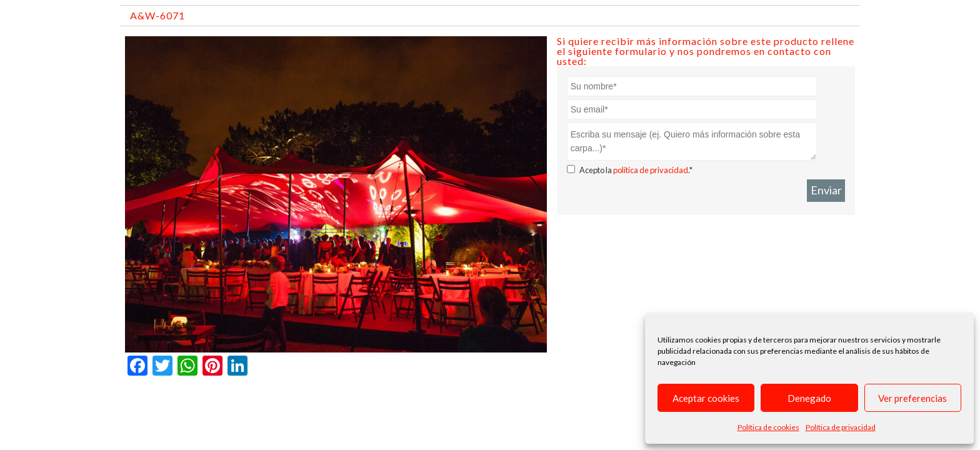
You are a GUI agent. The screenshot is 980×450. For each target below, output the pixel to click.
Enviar (826, 190)
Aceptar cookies (706, 398)
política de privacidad (651, 170)
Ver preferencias (912, 398)
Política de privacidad (841, 427)
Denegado (809, 398)
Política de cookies (768, 427)
